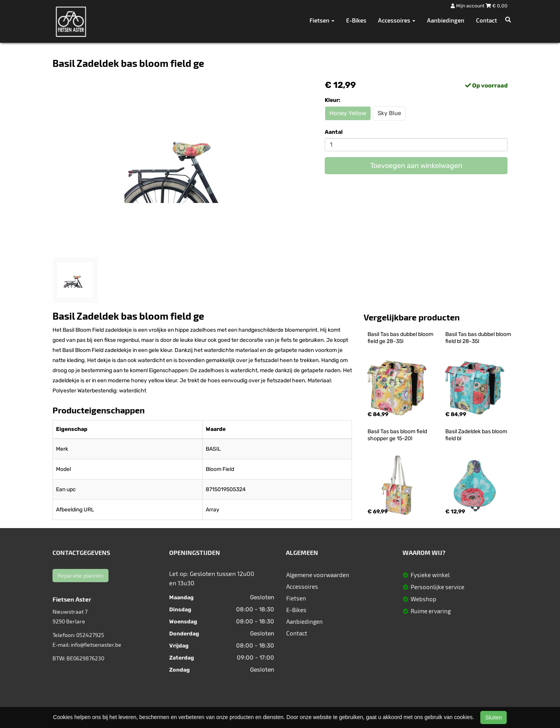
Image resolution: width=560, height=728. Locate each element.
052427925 (90, 635)
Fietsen (296, 598)
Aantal (334, 132)
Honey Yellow (348, 113)
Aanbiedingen (446, 20)
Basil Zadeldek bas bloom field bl (477, 435)
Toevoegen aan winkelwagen (416, 166)
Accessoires (302, 586)
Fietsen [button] (322, 20)
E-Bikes (356, 20)
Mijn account (468, 6)
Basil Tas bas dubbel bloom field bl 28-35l (479, 338)
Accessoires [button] (397, 20)
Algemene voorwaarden (318, 575)
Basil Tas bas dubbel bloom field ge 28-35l (401, 338)
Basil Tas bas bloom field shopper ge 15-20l (398, 435)
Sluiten (494, 717)
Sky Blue (389, 113)
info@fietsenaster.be (96, 645)
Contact (486, 20)
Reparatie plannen (80, 575)
